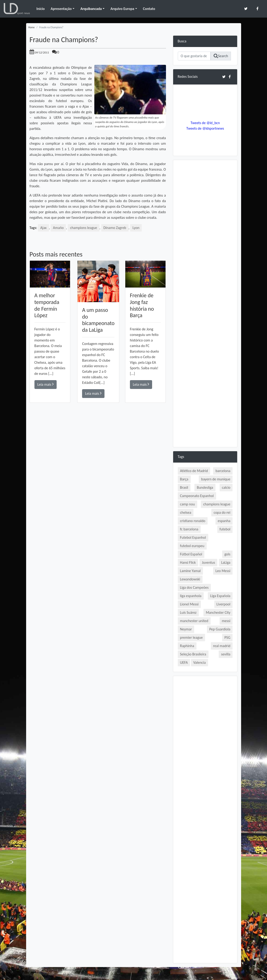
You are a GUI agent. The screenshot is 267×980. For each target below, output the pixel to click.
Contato (149, 9)
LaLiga (226, 562)
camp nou (187, 504)
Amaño (58, 228)
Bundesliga (205, 487)
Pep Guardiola (220, 629)
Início (40, 9)
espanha (224, 521)
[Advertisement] (98, 469)
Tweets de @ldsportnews (205, 128)
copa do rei (222, 512)
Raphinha (187, 646)
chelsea (186, 512)
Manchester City (218, 612)
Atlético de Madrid (194, 471)
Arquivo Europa (122, 9)
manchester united (194, 621)
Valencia (199, 662)
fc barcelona (189, 529)
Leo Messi (223, 571)
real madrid (222, 646)
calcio (226, 487)
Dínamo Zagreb (115, 228)
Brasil (184, 487)
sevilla (226, 654)
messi (226, 621)
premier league (192, 637)
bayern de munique (216, 479)
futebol (225, 529)
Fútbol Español (191, 554)
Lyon (136, 228)
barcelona (223, 471)
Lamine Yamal (190, 571)
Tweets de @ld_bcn (205, 123)
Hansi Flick (188, 562)
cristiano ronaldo (193, 521)
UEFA (184, 662)
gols (227, 554)
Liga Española (220, 596)
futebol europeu (192, 546)
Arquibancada (91, 9)
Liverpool (224, 604)
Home (32, 27)
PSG (227, 637)
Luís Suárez (188, 612)
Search (221, 56)
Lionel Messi (189, 604)
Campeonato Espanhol (197, 496)
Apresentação (61, 9)
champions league (84, 228)
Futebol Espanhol (193, 537)
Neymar (186, 629)
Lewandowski (190, 579)
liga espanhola (191, 596)
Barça (184, 479)
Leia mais (46, 384)
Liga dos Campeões (194, 587)
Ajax (43, 228)
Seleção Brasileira (193, 654)
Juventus (208, 562)
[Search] (194, 56)
